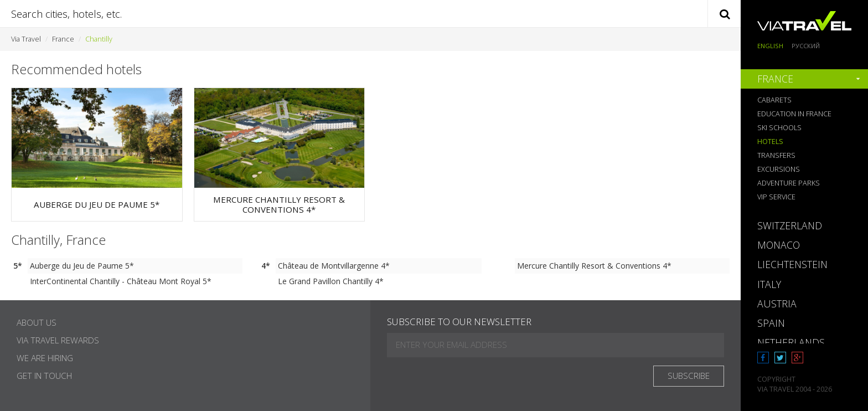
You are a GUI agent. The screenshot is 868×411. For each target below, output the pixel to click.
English (770, 46)
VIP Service (776, 197)
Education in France (794, 114)
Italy (769, 284)
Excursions (779, 169)
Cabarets (774, 100)
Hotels (770, 142)
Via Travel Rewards (58, 340)
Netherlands (791, 342)
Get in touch (44, 376)
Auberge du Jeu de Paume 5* (82, 266)
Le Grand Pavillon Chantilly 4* (331, 281)
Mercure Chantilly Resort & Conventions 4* (594, 266)
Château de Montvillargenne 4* (334, 266)
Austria (777, 304)
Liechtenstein (792, 264)
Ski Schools (779, 128)
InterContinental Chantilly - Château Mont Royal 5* (121, 281)
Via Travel (26, 39)
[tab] (804, 79)
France (63, 39)
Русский (806, 46)
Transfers (776, 155)
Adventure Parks (789, 183)
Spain (771, 323)
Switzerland (790, 225)
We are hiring (45, 358)
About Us (37, 323)
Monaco (779, 245)
